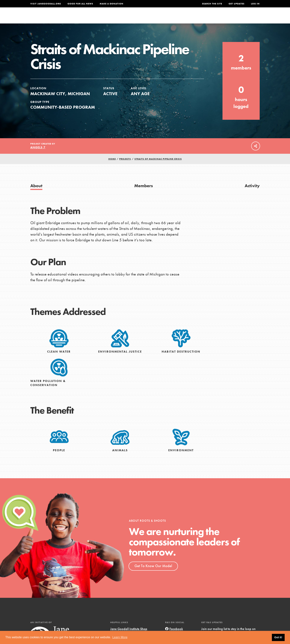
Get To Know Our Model (153, 574)
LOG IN (255, 4)
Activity (252, 193)
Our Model (177, 18)
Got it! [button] (278, 637)
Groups (223, 18)
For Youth (118, 18)
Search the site (212, 4)
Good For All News (80, 4)
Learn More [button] (120, 637)
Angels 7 (38, 155)
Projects (202, 18)
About (96, 18)
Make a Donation (112, 4)
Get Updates (237, 4)
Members (144, 193)
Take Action (248, 18)
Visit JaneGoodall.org (46, 4)
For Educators (147, 18)
